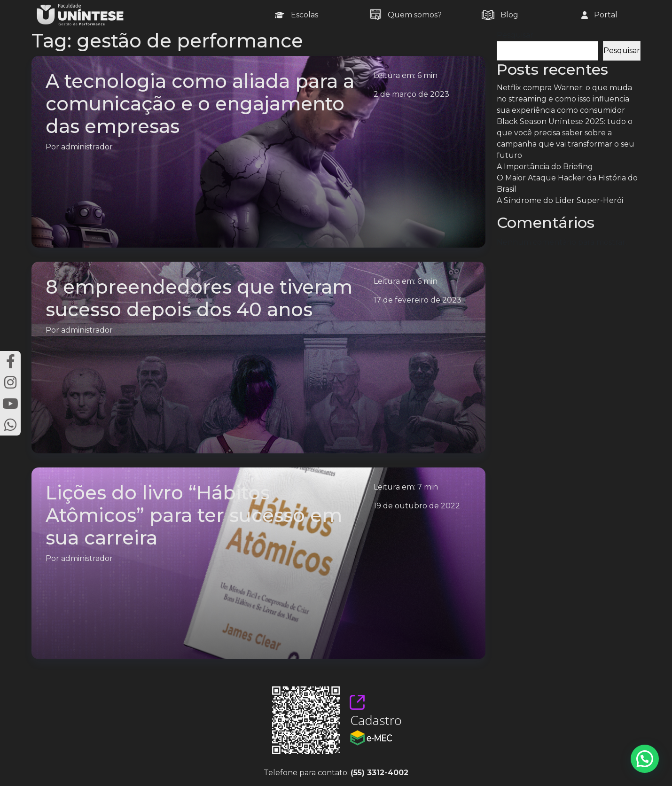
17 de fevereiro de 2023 (418, 300)
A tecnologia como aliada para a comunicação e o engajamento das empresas (200, 104)
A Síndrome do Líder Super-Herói (560, 200)
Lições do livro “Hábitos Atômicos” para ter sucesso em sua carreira (194, 515)
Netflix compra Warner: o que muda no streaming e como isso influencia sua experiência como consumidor (564, 99)
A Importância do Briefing (545, 167)
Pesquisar (515, 35)
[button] (645, 759)
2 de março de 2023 (411, 94)
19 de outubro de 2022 (417, 506)
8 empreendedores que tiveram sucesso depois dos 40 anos (199, 298)
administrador (87, 147)
